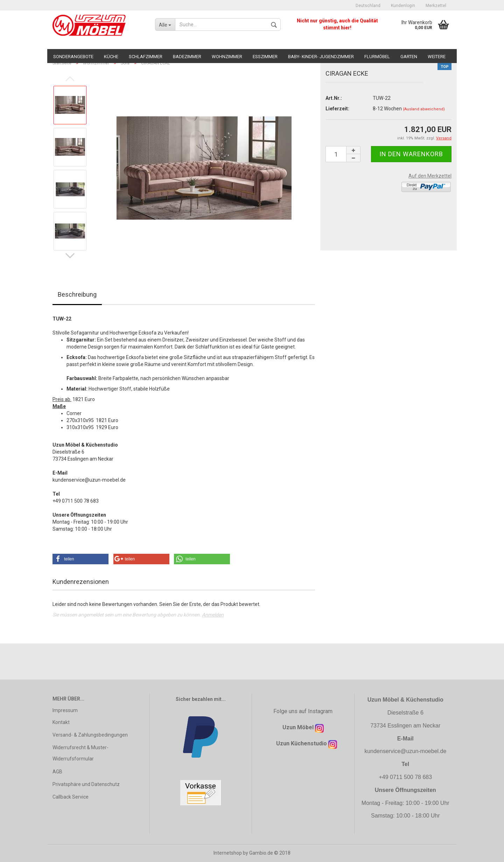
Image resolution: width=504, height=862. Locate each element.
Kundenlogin (403, 6)
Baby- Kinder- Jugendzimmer (321, 57)
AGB (57, 772)
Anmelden (213, 615)
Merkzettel (436, 6)
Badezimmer (187, 57)
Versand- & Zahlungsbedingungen (90, 735)
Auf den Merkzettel (430, 176)
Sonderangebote (73, 57)
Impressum (65, 710)
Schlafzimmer (146, 57)
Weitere (437, 57)
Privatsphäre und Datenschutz (86, 784)
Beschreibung (77, 294)
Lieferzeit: (337, 109)
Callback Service (71, 797)
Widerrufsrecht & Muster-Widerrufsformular (80, 753)
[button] (80, 559)
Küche (111, 57)
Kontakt (61, 722)
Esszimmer (265, 57)
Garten (409, 57)
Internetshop (228, 853)
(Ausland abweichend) (424, 109)
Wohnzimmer (227, 57)
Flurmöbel (377, 57)
